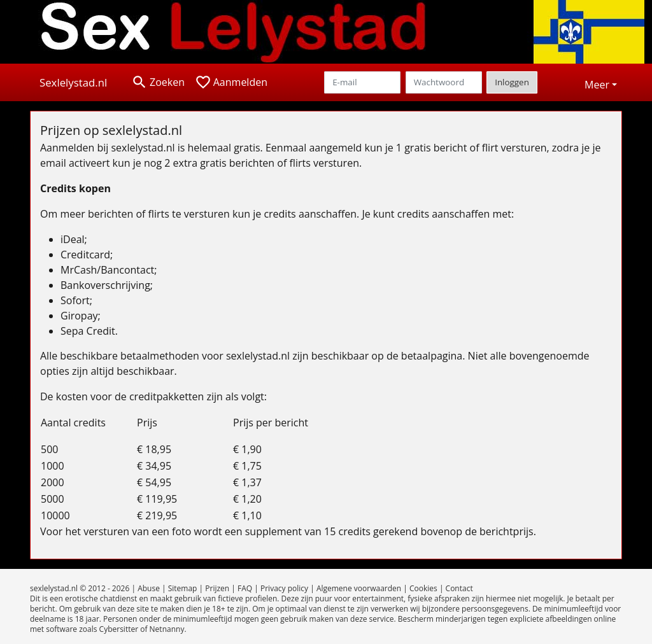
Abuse (149, 588)
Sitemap (183, 588)
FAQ (245, 588)
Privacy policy (284, 588)
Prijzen (217, 588)
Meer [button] (597, 85)
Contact (459, 588)
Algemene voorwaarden (359, 588)
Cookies (423, 588)
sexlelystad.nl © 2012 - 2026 (80, 588)
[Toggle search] (158, 82)
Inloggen (512, 82)
